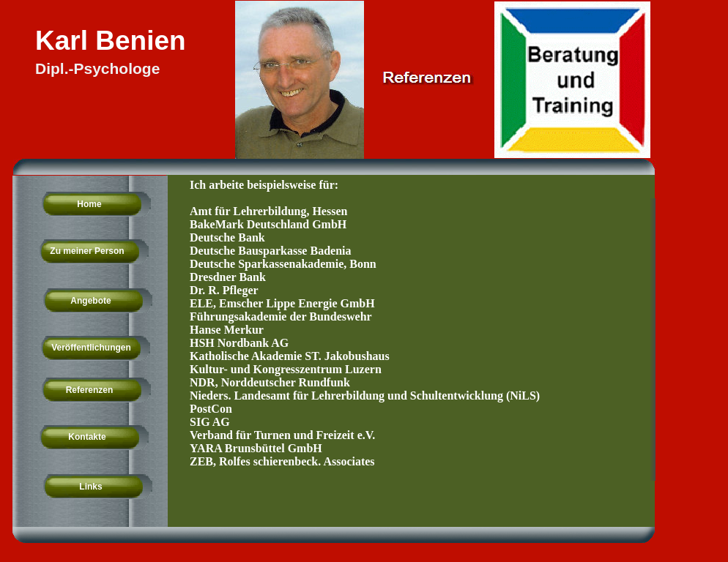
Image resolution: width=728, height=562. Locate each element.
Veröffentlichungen (91, 348)
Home (89, 204)
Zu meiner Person (87, 251)
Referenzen (90, 390)
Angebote (90, 301)
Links (90, 487)
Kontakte (87, 437)
